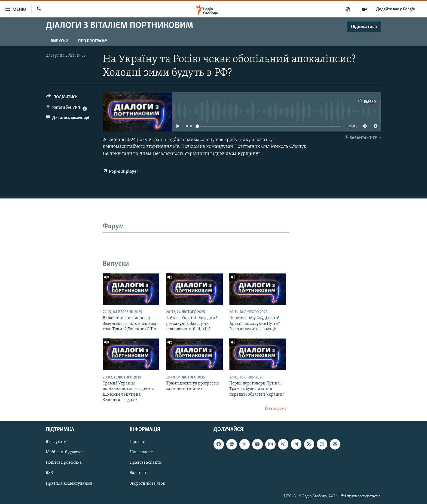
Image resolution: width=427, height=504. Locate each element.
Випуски (60, 41)
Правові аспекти (146, 463)
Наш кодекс (141, 452)
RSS (49, 473)
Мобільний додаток (65, 452)
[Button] (62, 98)
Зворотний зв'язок (147, 483)
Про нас (137, 442)
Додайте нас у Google (396, 9)
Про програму (93, 41)
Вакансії (138, 473)
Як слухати (56, 442)
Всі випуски (275, 409)
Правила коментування (69, 483)
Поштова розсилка (64, 463)
